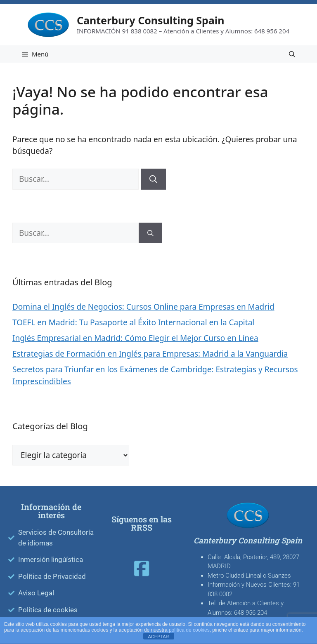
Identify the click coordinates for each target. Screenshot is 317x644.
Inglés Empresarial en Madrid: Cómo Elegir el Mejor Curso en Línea (135, 338)
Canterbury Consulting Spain (151, 20)
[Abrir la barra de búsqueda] (292, 54)
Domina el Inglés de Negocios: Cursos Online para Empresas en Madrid (143, 307)
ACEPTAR (158, 637)
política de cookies (189, 630)
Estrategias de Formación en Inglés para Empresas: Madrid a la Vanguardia (150, 354)
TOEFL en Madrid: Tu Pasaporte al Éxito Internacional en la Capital (133, 322)
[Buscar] (153, 179)
